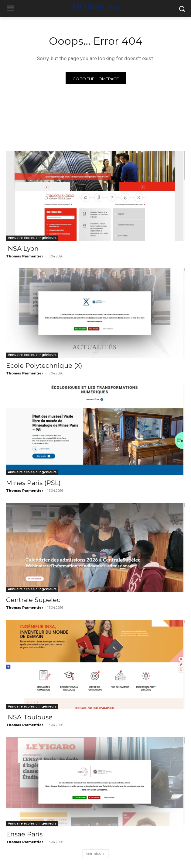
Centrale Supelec (33, 600)
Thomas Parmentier (25, 256)
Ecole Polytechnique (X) (44, 365)
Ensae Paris (24, 834)
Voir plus (95, 854)
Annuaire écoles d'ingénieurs (32, 238)
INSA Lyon (22, 248)
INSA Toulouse (29, 717)
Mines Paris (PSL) (33, 483)
